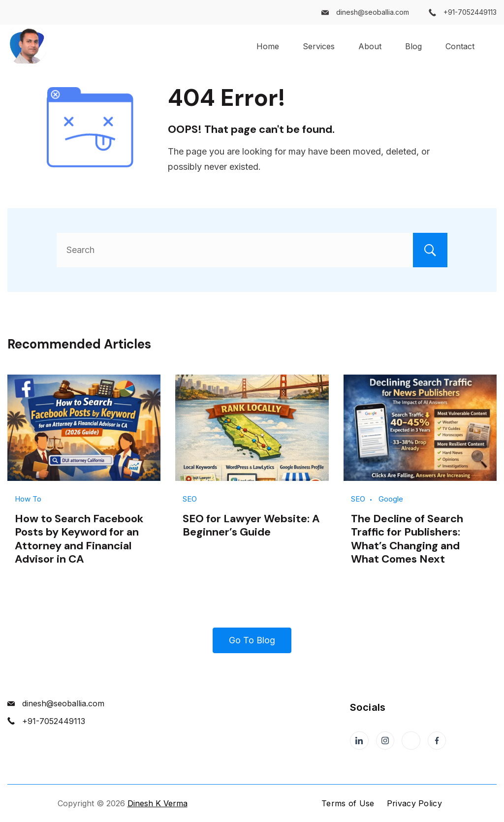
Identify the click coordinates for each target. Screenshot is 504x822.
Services (319, 46)
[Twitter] (411, 741)
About (370, 46)
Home (268, 46)
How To (28, 499)
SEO (190, 499)
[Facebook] (437, 741)
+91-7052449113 (470, 12)
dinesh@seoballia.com (373, 12)
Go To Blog (252, 640)
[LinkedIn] (359, 741)
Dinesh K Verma (157, 803)
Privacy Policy (414, 803)
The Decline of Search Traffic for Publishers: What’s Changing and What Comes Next (407, 539)
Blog (413, 46)
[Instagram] (385, 741)
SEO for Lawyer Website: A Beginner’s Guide (251, 525)
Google (391, 499)
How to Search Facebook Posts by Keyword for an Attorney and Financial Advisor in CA (79, 539)
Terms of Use (348, 803)
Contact (460, 46)
